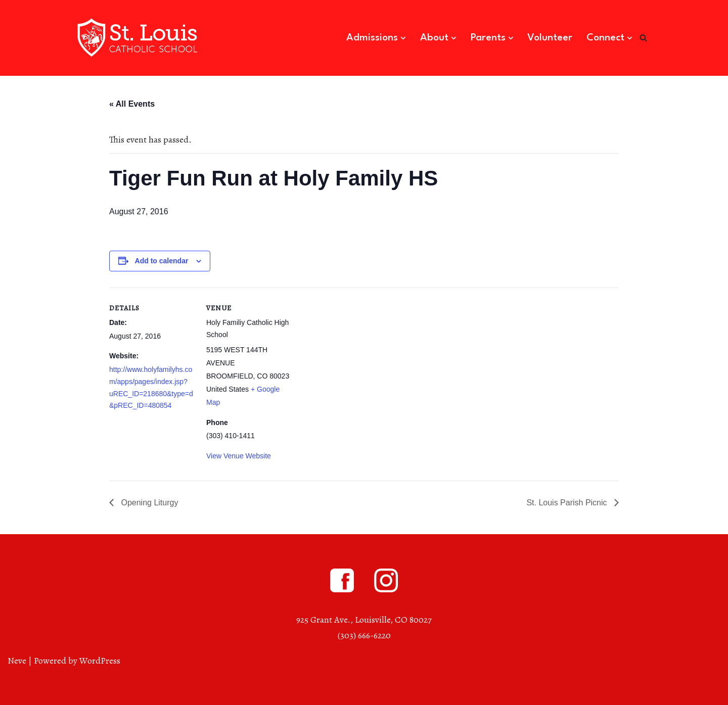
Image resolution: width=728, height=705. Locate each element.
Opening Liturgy (148, 503)
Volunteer (550, 38)
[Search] (643, 38)
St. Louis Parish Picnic (568, 503)
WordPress (100, 661)
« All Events (132, 104)
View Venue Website (239, 456)
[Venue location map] (357, 358)
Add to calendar (162, 261)
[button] (403, 38)
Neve (17, 661)
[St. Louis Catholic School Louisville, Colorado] (139, 38)
